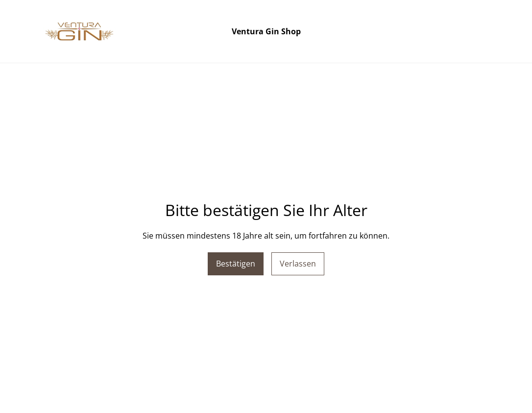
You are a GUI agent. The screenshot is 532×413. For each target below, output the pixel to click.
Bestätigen (236, 264)
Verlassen (298, 264)
